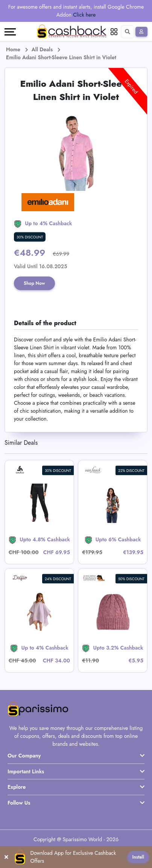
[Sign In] (141, 32)
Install (138, 857)
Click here (84, 15)
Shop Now (34, 283)
